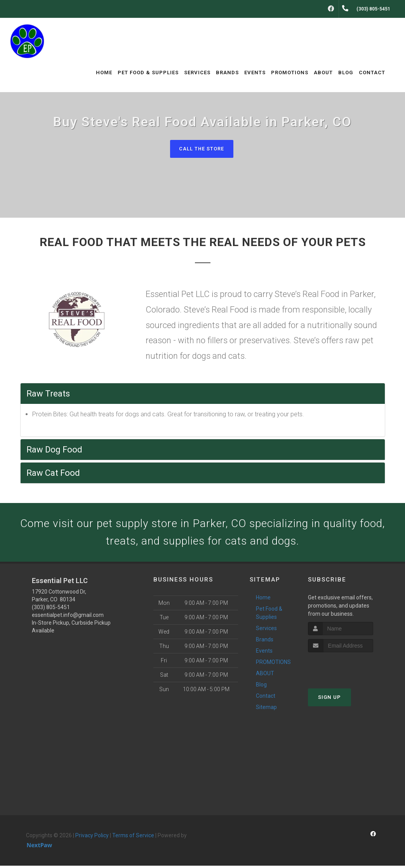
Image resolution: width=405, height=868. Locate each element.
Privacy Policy (92, 838)
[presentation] (349, 669)
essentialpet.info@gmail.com (68, 617)
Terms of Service (133, 838)
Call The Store (202, 149)
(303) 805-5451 (51, 610)
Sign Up (329, 699)
